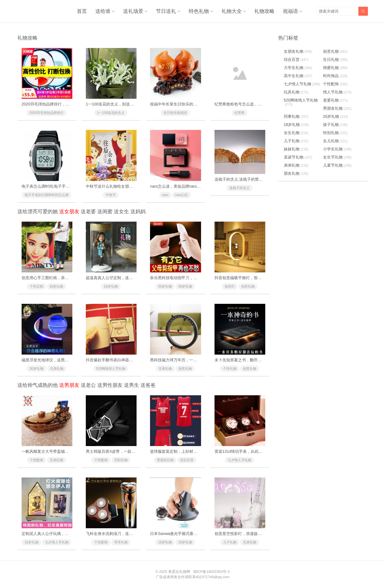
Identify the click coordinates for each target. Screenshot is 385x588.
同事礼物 (296, 116)
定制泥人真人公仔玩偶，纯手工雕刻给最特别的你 (65, 534)
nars (165, 195)
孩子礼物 (335, 125)
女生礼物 (296, 133)
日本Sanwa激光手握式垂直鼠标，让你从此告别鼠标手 (197, 534)
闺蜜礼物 (335, 68)
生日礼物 (335, 59)
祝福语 (291, 11)
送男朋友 (69, 385)
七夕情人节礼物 (239, 460)
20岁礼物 (185, 542)
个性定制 (36, 286)
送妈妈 (138, 212)
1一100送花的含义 (111, 113)
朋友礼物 (296, 173)
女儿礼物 (335, 141)
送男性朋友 (110, 385)
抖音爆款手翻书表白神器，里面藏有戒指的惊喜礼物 (131, 360)
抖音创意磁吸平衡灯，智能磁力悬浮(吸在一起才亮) (259, 278)
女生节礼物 (337, 157)
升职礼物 (121, 460)
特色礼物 (199, 11)
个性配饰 (36, 460)
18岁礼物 (111, 286)
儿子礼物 (230, 542)
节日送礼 (166, 11)
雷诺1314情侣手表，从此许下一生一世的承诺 (254, 451)
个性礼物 (230, 369)
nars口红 (182, 195)
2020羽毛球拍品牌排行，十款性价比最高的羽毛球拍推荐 (71, 104)
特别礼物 (335, 133)
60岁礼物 (185, 286)
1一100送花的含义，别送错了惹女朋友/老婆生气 (128, 104)
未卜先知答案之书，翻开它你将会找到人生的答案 (258, 360)
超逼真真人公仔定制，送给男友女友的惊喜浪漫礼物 (131, 278)
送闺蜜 (105, 212)
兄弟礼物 (57, 369)
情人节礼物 (337, 92)
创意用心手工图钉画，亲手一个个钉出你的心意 (63, 278)
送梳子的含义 (239, 188)
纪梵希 (239, 113)
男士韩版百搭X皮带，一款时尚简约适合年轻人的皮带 (132, 451)
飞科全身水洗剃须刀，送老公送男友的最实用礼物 (129, 534)
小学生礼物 (337, 149)
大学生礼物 (298, 68)
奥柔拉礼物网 (179, 572)
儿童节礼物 (337, 165)
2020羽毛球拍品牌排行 (46, 113)
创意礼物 (56, 286)
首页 (82, 11)
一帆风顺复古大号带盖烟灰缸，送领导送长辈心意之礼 (69, 451)
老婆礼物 (335, 100)
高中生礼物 (298, 76)
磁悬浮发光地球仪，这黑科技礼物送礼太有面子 (63, 360)
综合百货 (187, 460)
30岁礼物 (36, 369)
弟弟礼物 (296, 165)
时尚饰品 (335, 76)
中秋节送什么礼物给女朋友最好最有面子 (121, 186)
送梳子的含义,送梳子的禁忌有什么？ (246, 179)
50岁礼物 (165, 286)
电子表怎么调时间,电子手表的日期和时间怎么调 (63, 186)
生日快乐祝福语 (175, 113)
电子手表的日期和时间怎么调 (47, 195)
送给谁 (103, 11)
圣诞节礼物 (298, 157)
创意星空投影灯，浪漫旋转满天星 (244, 534)
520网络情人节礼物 (111, 369)
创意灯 (230, 286)
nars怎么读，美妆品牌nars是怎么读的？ (185, 186)
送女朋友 (69, 212)
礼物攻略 (264, 11)
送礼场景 (133, 11)
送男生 (132, 385)
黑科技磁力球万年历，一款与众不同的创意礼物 (191, 360)
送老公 (88, 385)
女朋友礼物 (298, 51)
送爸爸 (148, 385)
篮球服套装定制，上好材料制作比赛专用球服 (189, 451)
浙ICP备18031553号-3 (211, 572)
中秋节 (111, 195)
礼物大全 (232, 11)
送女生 (121, 212)
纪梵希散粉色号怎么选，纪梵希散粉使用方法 (254, 104)
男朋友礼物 (165, 460)
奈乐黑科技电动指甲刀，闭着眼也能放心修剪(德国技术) (198, 278)
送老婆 (88, 212)
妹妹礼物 (296, 149)
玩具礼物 (296, 92)
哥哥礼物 (121, 542)
